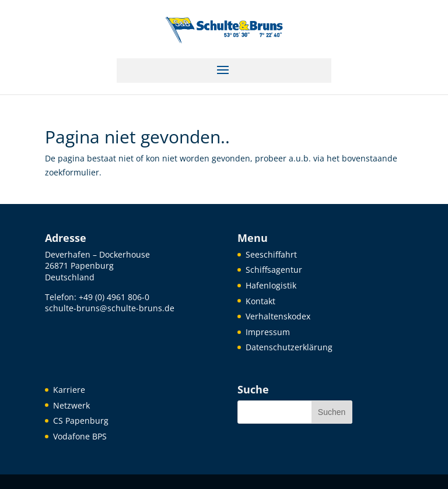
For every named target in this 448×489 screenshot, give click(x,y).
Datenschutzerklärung (289, 347)
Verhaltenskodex (278, 316)
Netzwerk (71, 405)
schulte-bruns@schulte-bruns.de (110, 308)
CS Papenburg (81, 421)
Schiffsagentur (274, 270)
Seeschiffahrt (271, 254)
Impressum (268, 332)
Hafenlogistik (271, 285)
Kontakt (260, 301)
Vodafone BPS (80, 436)
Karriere (69, 390)
